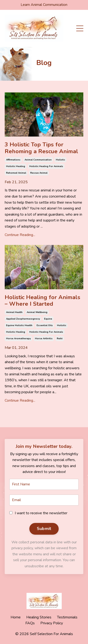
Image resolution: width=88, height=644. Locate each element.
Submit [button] (44, 529)
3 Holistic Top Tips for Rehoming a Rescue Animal (41, 148)
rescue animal (39, 173)
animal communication (38, 160)
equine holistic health (19, 325)
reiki (60, 339)
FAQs (30, 623)
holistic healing (16, 166)
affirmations (13, 160)
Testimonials (67, 617)
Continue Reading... (20, 235)
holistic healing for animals (46, 166)
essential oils (45, 325)
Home (16, 617)
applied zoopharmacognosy (23, 319)
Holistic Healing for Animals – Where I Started (42, 301)
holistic (60, 160)
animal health (14, 312)
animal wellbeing (37, 312)
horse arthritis (44, 339)
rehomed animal (16, 173)
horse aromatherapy (18, 339)
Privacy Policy (52, 623)
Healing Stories (39, 617)
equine (48, 319)
